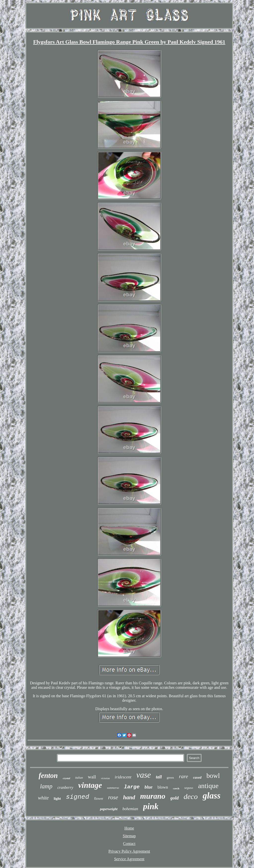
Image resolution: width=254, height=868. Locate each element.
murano (153, 796)
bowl (213, 776)
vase (144, 775)
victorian (105, 778)
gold (175, 798)
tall (159, 777)
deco (191, 796)
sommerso (113, 788)
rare (183, 776)
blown (163, 787)
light (57, 799)
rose (113, 797)
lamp (46, 786)
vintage (90, 785)
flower (99, 799)
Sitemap (129, 836)
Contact (129, 844)
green (170, 778)
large (132, 787)
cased (197, 777)
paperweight (109, 809)
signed (78, 797)
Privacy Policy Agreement (129, 851)
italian (79, 778)
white (43, 798)
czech (176, 788)
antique (208, 786)
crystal (66, 778)
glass (212, 796)
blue (149, 787)
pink (151, 806)
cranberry (65, 787)
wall (92, 777)
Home (129, 828)
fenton (48, 775)
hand (129, 797)
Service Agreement (129, 859)
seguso (189, 788)
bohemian (130, 809)
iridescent (123, 777)
